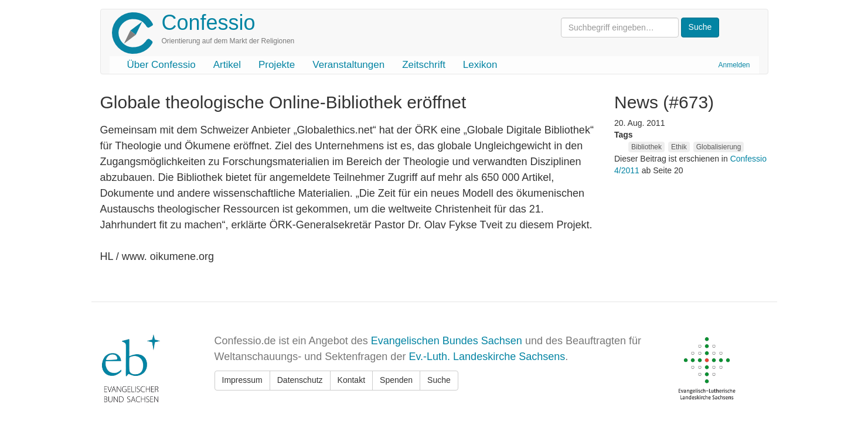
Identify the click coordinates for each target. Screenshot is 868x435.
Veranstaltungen (348, 65)
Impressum (242, 380)
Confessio (209, 23)
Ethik (679, 147)
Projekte (277, 65)
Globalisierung (719, 147)
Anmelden (734, 65)
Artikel (227, 65)
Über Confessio (161, 65)
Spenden (396, 380)
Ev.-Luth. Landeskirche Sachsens (487, 357)
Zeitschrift (424, 65)
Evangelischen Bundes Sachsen (447, 341)
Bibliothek (646, 147)
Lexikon (480, 65)
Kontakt (351, 380)
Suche (439, 380)
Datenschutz (300, 380)
